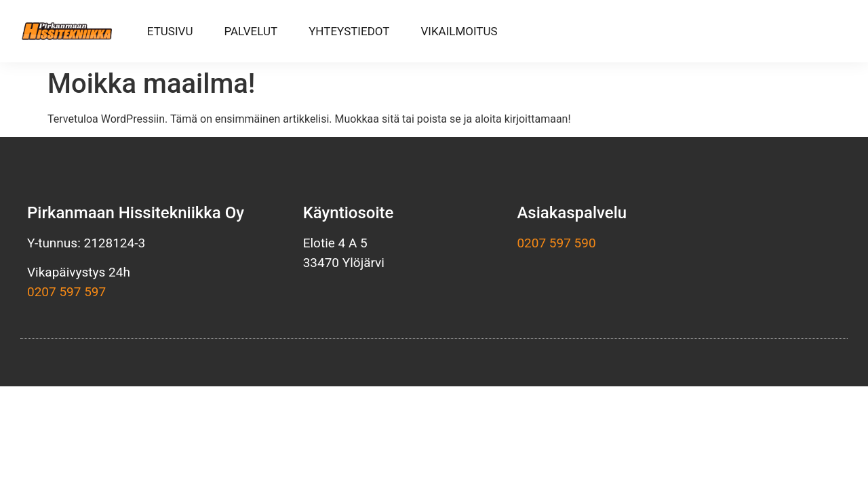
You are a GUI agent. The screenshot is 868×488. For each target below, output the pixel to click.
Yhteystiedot (349, 31)
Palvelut (251, 31)
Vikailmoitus (459, 31)
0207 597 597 (66, 292)
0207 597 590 (556, 243)
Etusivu (170, 31)
